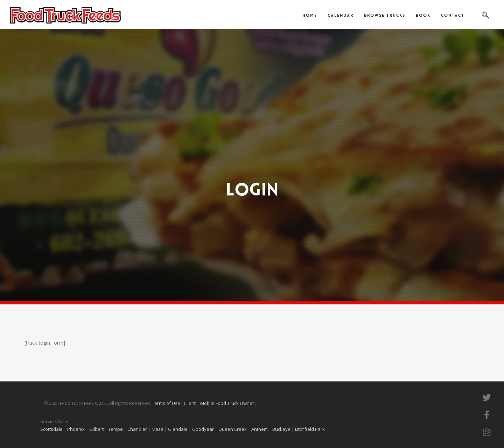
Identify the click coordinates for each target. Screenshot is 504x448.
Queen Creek (233, 429)
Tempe (115, 429)
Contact (453, 16)
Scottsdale (51, 429)
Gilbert (96, 429)
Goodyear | (205, 429)
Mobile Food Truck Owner (227, 403)
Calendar (341, 16)
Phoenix (76, 429)
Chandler (137, 429)
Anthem (260, 429)
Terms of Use (167, 403)
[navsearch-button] (485, 16)
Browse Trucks (385, 16)
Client (190, 403)
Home (310, 16)
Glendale (178, 429)
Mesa (157, 429)
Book (423, 16)
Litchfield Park (310, 429)
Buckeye (281, 429)
